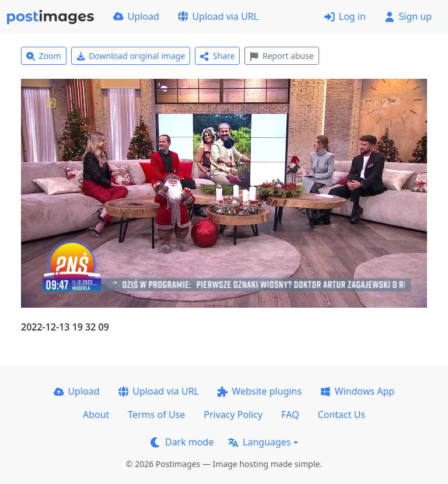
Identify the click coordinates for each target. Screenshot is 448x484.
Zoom (44, 56)
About (96, 415)
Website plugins (260, 391)
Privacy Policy (233, 415)
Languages (259, 442)
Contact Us (342, 415)
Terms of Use (156, 415)
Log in (345, 16)
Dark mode (182, 442)
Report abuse (281, 56)
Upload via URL (218, 16)
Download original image (131, 56)
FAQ (290, 415)
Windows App (357, 391)
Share (217, 56)
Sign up (408, 16)
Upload (136, 16)
